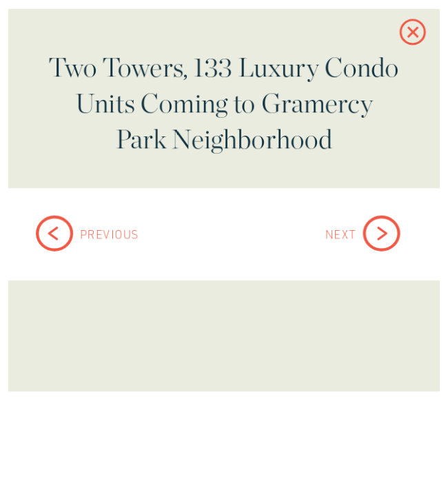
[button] (406, 39)
